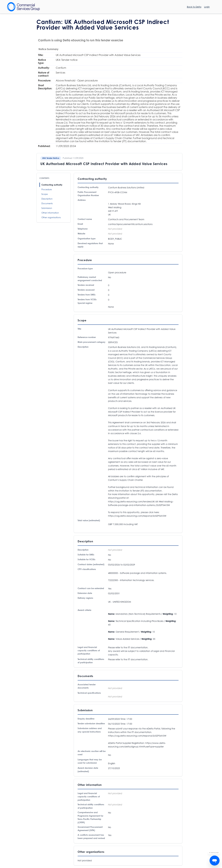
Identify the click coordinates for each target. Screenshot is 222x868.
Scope (45, 194)
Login (207, 7)
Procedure (47, 189)
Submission (47, 208)
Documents (47, 203)
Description (47, 199)
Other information (50, 213)
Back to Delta (194, 7)
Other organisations (51, 217)
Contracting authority (52, 185)
